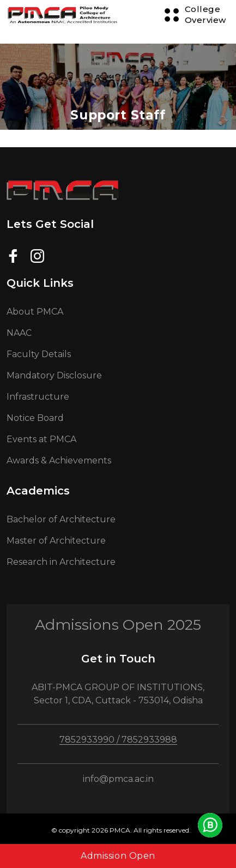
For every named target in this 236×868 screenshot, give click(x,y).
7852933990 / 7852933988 (118, 740)
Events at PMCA (41, 439)
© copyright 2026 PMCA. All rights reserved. (121, 830)
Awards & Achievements (59, 460)
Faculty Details (39, 354)
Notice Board (35, 418)
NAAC (19, 333)
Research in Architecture (61, 562)
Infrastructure (38, 397)
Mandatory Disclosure (54, 375)
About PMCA (35, 312)
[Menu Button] (195, 15)
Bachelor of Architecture (61, 519)
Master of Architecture (56, 541)
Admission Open (118, 856)
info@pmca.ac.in (118, 779)
